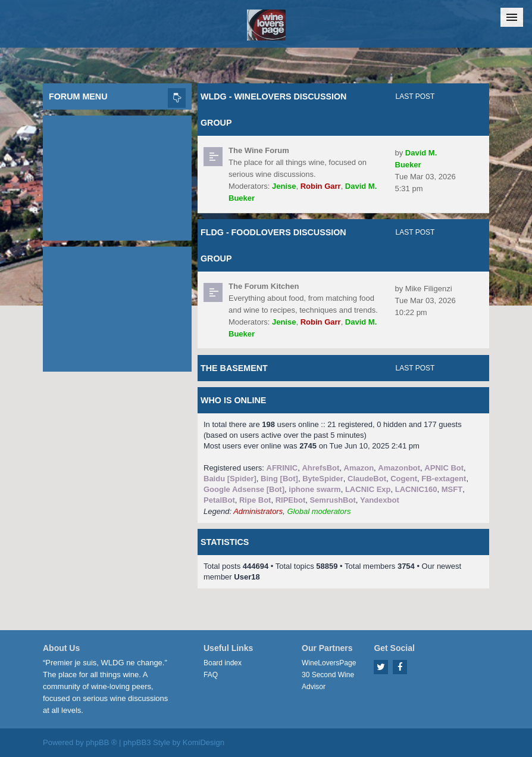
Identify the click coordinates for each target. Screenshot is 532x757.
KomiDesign (204, 742)
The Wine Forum (259, 150)
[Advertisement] (117, 175)
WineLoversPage (329, 663)
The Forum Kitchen (264, 286)
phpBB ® (101, 742)
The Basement (234, 368)
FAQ (211, 675)
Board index (223, 663)
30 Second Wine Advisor (328, 681)
